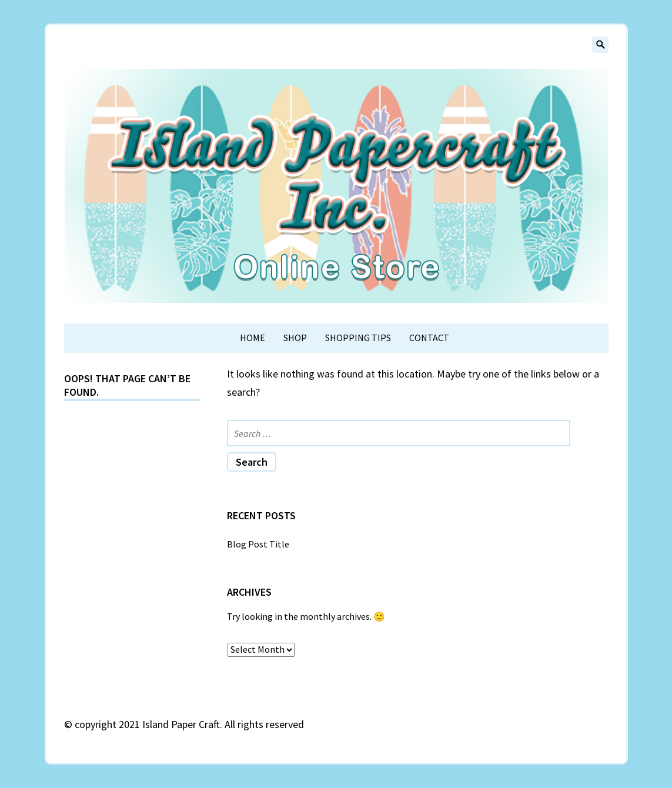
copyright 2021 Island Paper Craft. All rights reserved (189, 724)
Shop (295, 338)
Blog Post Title (258, 544)
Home (253, 338)
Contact (429, 338)
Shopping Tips (358, 338)
